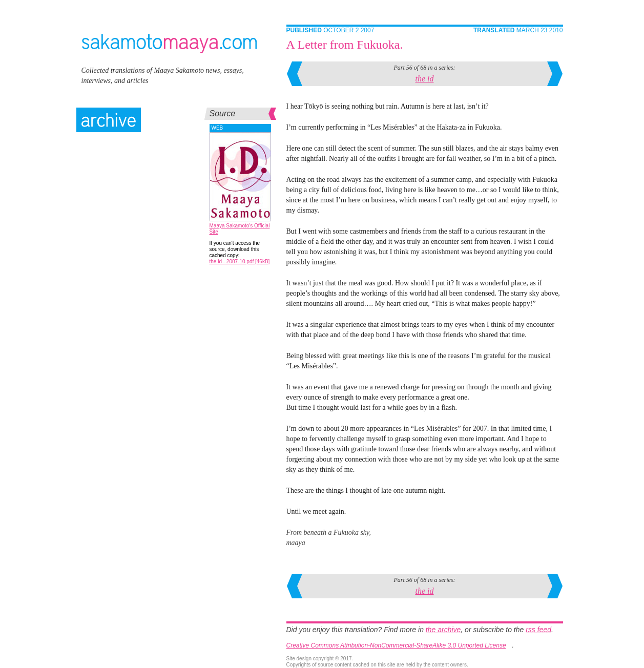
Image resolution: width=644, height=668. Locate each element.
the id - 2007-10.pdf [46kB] (240, 262)
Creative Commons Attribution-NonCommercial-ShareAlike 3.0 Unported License (396, 645)
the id (425, 79)
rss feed (538, 630)
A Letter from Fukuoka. (345, 45)
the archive (443, 630)
